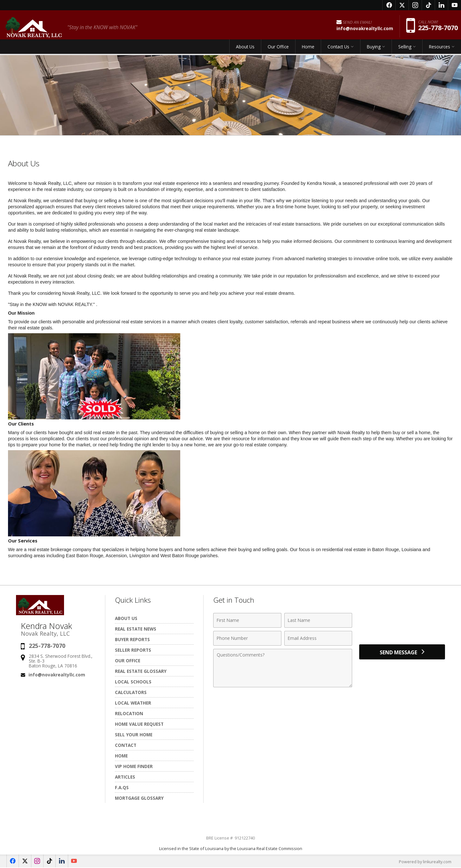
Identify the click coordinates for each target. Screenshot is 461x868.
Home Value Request (139, 724)
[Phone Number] (247, 638)
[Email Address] (318, 638)
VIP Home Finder (134, 766)
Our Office (278, 50)
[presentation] (402, 624)
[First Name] (247, 620)
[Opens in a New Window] (389, 5)
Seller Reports (133, 650)
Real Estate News (136, 629)
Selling (405, 50)
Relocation (129, 713)
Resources (440, 50)
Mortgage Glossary (139, 798)
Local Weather (133, 703)
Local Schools (133, 682)
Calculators (131, 692)
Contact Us (338, 50)
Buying (374, 50)
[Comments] (283, 668)
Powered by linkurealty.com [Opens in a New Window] (425, 862)
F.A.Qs (122, 787)
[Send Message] (402, 653)
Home (308, 50)
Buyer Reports (132, 639)
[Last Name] (318, 620)
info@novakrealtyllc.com (57, 675)
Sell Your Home (134, 735)
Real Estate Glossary (141, 671)
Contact (126, 745)
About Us (245, 50)
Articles (125, 777)
